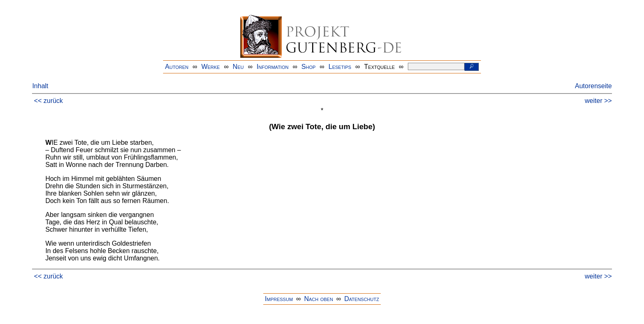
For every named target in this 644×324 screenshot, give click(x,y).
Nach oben (318, 299)
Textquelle (380, 67)
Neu (238, 67)
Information (273, 67)
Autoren (177, 67)
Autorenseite (593, 86)
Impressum (279, 299)
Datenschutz (362, 299)
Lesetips (340, 67)
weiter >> (598, 101)
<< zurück (48, 101)
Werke (210, 67)
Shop (309, 67)
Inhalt (40, 86)
